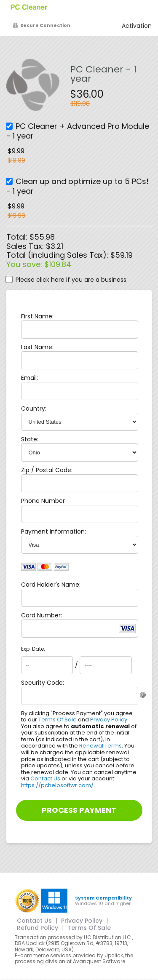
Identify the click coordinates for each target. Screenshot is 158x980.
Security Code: (43, 683)
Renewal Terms (100, 746)
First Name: (37, 316)
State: (30, 439)
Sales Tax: (25, 246)
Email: (29, 378)
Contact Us (45, 778)
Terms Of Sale (58, 720)
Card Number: (42, 615)
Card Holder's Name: (51, 585)
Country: (34, 409)
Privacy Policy (109, 720)
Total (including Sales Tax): (58, 255)
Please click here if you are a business (71, 280)
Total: (18, 237)
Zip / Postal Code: (47, 470)
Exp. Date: (33, 649)
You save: (25, 264)
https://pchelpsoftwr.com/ (57, 785)
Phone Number (43, 501)
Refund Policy (37, 928)
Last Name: (37, 347)
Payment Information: (54, 531)
